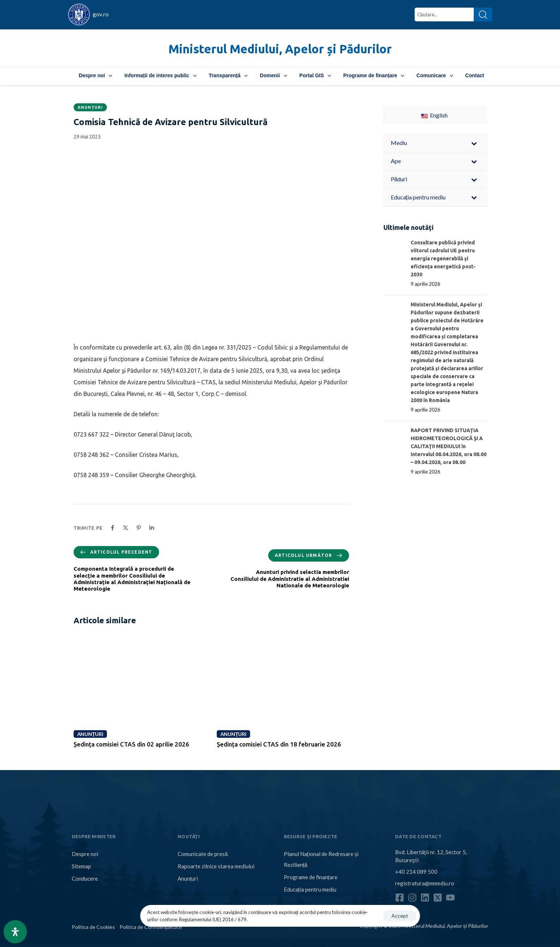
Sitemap (81, 866)
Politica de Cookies (93, 927)
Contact (475, 75)
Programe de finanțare (374, 75)
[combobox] (444, 15)
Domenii (273, 75)
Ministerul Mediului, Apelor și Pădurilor (280, 49)
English (434, 115)
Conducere (85, 878)
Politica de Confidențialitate (151, 927)
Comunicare (435, 75)
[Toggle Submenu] (474, 143)
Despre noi (95, 75)
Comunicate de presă (203, 854)
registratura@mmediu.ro (425, 883)
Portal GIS (315, 75)
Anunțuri (90, 107)
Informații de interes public (160, 75)
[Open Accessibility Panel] (15, 932)
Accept (400, 916)
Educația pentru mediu (310, 889)
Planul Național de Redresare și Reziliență (321, 859)
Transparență (228, 75)
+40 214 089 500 (416, 872)
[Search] (483, 15)
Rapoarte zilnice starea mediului (216, 866)
